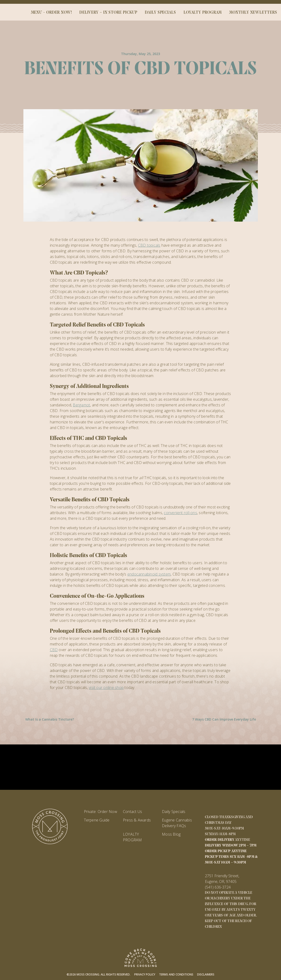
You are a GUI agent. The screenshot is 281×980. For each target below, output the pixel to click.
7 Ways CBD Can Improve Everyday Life (224, 719)
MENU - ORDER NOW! (51, 13)
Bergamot (81, 405)
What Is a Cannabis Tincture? (50, 719)
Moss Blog (171, 834)
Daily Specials (174, 812)
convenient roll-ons (180, 513)
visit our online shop (106, 688)
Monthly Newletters (253, 13)
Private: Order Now (101, 812)
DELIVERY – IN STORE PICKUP (108, 13)
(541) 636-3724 (218, 887)
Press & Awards (137, 820)
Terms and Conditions (176, 974)
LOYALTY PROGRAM (203, 13)
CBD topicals (149, 245)
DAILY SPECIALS (160, 13)
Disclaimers (206, 974)
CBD (54, 650)
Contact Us (132, 812)
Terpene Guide (97, 820)
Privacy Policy (145, 974)
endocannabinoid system (149, 574)
